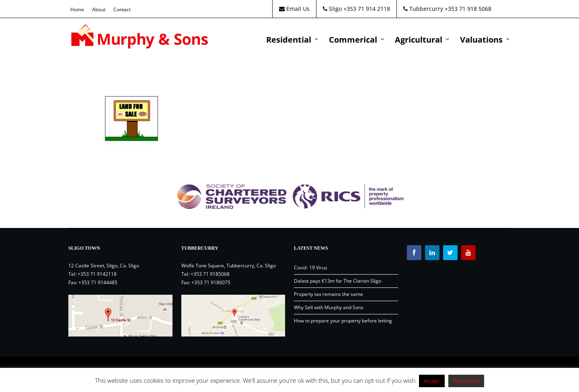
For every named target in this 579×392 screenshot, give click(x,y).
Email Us (294, 9)
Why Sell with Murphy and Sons (329, 307)
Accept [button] (432, 381)
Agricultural (419, 40)
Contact (122, 9)
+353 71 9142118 (97, 274)
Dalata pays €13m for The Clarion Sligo (338, 281)
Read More (466, 381)
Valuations (481, 40)
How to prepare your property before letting (343, 321)
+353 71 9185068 (210, 274)
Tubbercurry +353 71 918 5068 (447, 9)
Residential (289, 40)
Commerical (353, 40)
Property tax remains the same (329, 294)
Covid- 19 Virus (311, 268)
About (99, 9)
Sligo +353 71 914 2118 (356, 9)
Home (77, 9)
